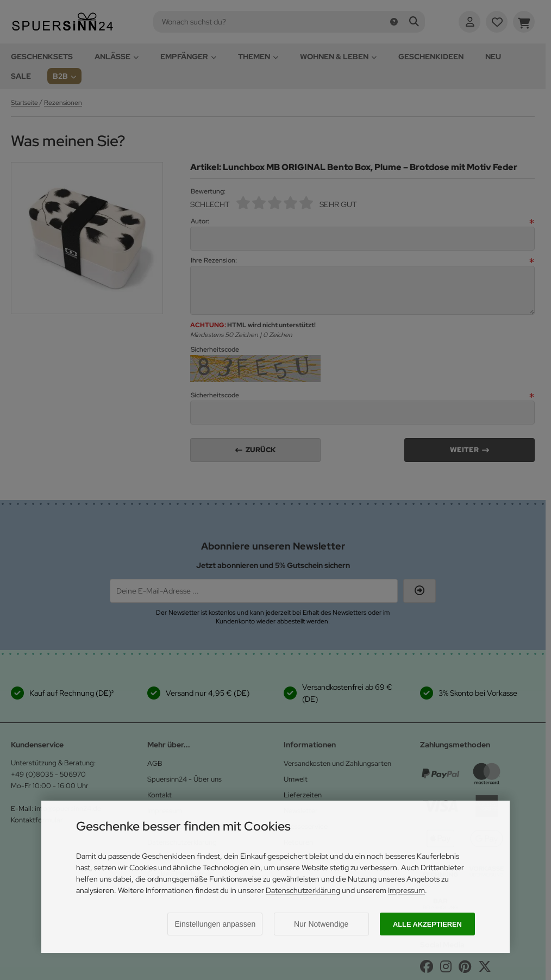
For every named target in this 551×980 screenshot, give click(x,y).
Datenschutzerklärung (303, 890)
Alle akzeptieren (427, 924)
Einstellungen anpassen (215, 924)
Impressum (406, 890)
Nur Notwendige (321, 924)
